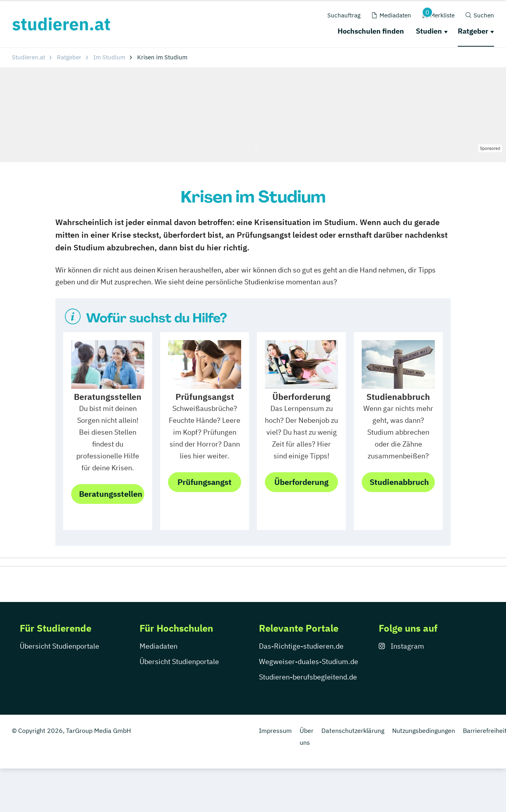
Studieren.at (28, 57)
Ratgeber (473, 31)
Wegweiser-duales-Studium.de (309, 705)
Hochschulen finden (371, 31)
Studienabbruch (399, 482)
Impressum (275, 774)
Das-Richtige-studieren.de (301, 690)
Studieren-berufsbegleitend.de (308, 720)
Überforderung (301, 482)
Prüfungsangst (205, 482)
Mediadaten (159, 690)
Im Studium (109, 57)
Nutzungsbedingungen (424, 774)
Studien (429, 31)
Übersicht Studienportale (59, 690)
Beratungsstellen (111, 494)
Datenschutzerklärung (353, 774)
